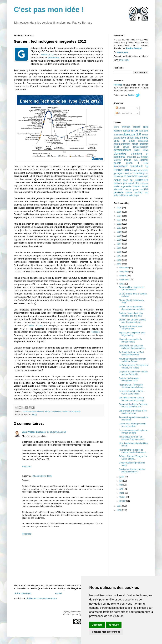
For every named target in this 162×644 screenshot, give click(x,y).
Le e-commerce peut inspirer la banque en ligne (133, 431)
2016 (120, 248)
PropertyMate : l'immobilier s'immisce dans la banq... (132, 386)
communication (29, 411)
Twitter (131, 95)
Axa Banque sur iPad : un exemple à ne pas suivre (131, 438)
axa (141, 131)
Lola (40, 326)
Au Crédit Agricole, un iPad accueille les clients (131, 353)
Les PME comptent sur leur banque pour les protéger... (133, 399)
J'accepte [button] (97, 625)
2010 (120, 510)
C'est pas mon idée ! (49, 10)
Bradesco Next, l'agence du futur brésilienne (131, 288)
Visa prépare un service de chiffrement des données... (132, 347)
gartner (48, 411)
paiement (141, 180)
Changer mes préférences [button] (106, 632)
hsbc (146, 163)
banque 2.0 (133, 134)
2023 (120, 220)
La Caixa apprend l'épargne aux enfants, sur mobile (134, 366)
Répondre (27, 467)
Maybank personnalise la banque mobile (130, 340)
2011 (120, 506)
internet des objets (139, 170)
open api (128, 180)
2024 (120, 216)
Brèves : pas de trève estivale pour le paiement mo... (132, 321)
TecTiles (95, 332)
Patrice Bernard (134, 48)
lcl (131, 173)
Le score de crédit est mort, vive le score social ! (131, 392)
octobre (123, 276)
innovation (121, 170)
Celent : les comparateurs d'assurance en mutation (131, 308)
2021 (120, 228)
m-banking (139, 173)
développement (122, 150)
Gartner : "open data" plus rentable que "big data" (131, 314)
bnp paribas (142, 138)
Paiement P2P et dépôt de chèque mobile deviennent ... (133, 451)
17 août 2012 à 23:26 (56, 432)
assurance (131, 130)
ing (147, 166)
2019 (120, 236)
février (123, 497)
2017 (120, 244)
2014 (120, 256)
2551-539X (124, 60)
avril (122, 489)
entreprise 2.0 (133, 157)
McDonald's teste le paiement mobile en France (132, 360)
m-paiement (56, 411)
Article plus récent (23, 593)
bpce (116, 141)
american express (131, 127)
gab (136, 160)
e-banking (136, 154)
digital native (141, 150)
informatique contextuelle (128, 166)
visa (146, 193)
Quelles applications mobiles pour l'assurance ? (132, 471)
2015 (120, 252)
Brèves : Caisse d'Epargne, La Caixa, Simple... (133, 457)
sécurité (118, 189)
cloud (132, 141)
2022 (120, 224)
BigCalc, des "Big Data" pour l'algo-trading (132, 334)
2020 (120, 232)
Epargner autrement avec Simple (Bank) (131, 328)
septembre (125, 280)
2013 (120, 260)
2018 (120, 240)
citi (124, 141)
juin (121, 481)
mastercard (143, 176)
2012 (120, 264)
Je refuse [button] (114, 625)
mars (122, 493)
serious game (131, 189)
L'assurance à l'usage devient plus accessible (132, 425)
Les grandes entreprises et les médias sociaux (133, 412)
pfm (137, 183)
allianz (116, 127)
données (40, 411)
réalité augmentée (122, 186)
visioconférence (121, 195)
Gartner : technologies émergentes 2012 (129, 379)
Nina (31, 326)
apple (146, 127)
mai (121, 485)
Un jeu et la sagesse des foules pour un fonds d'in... (133, 373)
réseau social (68, 411)
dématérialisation (140, 147)
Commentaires (124, 113)
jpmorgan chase (121, 173)
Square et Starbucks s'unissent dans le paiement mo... (133, 405)
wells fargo (134, 195)
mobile (117, 180)
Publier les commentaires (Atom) (42, 598)
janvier (123, 501)
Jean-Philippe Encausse (34, 432)
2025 (120, 212)
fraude (128, 160)
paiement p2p (120, 183)
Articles (120, 108)
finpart (145, 157)
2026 (120, 208)
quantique (144, 183)
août (122, 284)
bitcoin (130, 138)
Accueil (59, 593)
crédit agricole (140, 144)
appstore (118, 131)
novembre (124, 272)
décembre (124, 268)
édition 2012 (48, 54)
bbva (123, 138)
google (117, 163)
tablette (77, 411)
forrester (118, 160)
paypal (131, 183)
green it (132, 163)
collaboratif (143, 141)
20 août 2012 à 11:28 (42, 476)
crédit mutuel (121, 147)
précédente (54, 58)
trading (138, 192)
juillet (122, 477)
